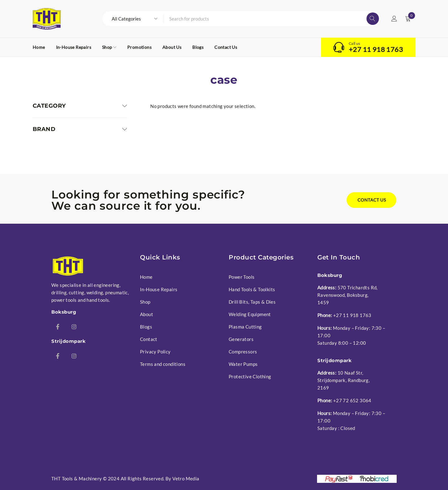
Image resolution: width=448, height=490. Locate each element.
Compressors (243, 352)
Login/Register (394, 19)
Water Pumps (243, 364)
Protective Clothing (250, 376)
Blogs (146, 327)
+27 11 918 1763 (376, 49)
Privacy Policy (155, 352)
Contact (149, 339)
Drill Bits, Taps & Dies (252, 302)
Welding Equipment (250, 314)
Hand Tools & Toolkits (252, 289)
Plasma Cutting (245, 327)
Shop (145, 302)
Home (146, 277)
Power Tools (242, 277)
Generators (241, 339)
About (147, 314)
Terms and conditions (163, 364)
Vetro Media (186, 478)
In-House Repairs (159, 289)
